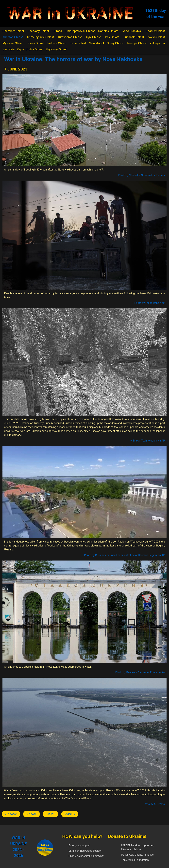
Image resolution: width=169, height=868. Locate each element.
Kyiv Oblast (93, 37)
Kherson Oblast (13, 37)
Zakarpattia (157, 43)
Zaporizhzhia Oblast (30, 49)
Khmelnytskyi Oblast (41, 37)
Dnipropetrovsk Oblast (80, 31)
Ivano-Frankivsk (132, 31)
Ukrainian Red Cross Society (85, 851)
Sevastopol (97, 43)
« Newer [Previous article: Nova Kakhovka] (31, 814)
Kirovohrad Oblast (70, 37)
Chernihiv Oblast (13, 31)
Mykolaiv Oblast (13, 43)
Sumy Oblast (115, 43)
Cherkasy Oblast (38, 31)
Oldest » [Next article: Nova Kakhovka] (70, 814)
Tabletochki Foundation (135, 860)
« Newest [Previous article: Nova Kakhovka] (11, 814)
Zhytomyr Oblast (56, 49)
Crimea (57, 31)
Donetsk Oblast (108, 31)
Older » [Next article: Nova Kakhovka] (51, 814)
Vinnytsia (9, 49)
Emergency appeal (79, 845)
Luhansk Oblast (134, 37)
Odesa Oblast (35, 43)
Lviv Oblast (112, 37)
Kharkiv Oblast (155, 31)
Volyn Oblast (157, 37)
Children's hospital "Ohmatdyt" (86, 856)
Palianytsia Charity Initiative (137, 855)
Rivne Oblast (78, 43)
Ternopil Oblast (137, 43)
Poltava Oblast (57, 43)
